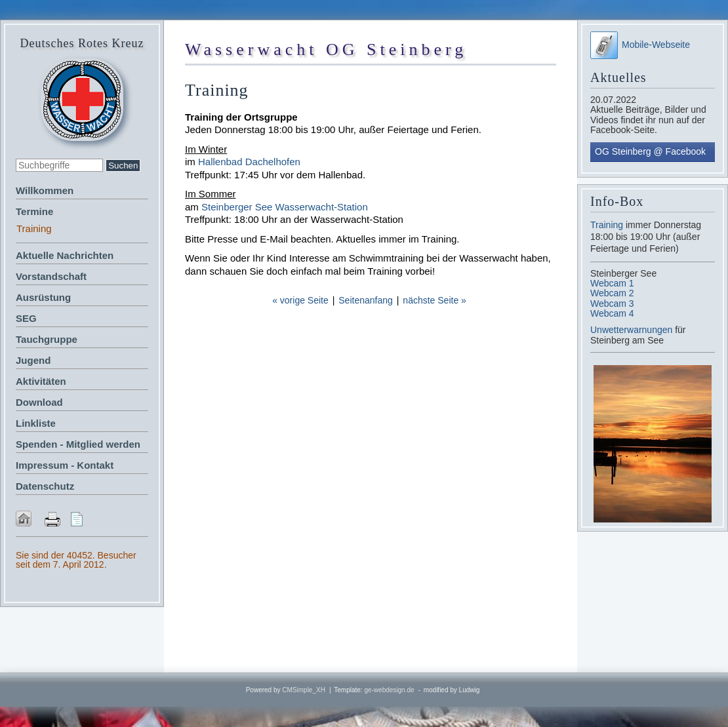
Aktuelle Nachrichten (65, 255)
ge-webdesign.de (389, 690)
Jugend (33, 360)
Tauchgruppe (47, 339)
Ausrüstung (43, 297)
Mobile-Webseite (640, 45)
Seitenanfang (366, 300)
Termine (34, 211)
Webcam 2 (612, 293)
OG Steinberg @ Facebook (650, 151)
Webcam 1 (612, 283)
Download (39, 402)
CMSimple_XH (304, 690)
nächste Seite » (435, 300)
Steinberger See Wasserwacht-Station (285, 207)
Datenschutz (45, 486)
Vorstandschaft (51, 276)
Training (607, 225)
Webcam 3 (612, 304)
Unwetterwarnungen (633, 330)
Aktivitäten (41, 381)
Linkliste (36, 423)
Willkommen (45, 190)
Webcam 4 (612, 313)
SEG (26, 318)
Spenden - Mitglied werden (78, 444)
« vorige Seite (300, 300)
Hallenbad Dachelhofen (249, 162)
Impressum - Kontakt (65, 465)
